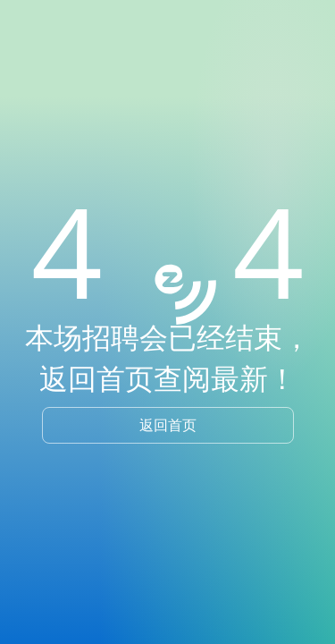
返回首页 (168, 425)
